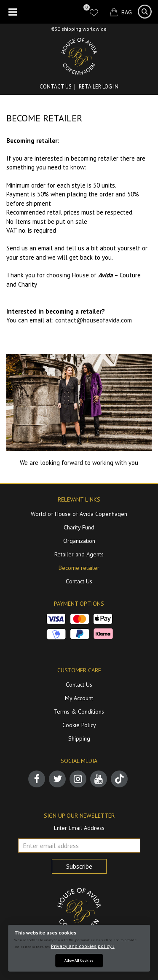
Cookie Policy (79, 725)
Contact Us (56, 87)
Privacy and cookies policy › (83, 946)
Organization (79, 541)
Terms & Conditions (79, 712)
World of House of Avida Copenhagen (79, 514)
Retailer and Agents (79, 554)
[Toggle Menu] (13, 12)
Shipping (79, 738)
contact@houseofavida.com (94, 320)
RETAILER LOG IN (99, 87)
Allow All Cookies (79, 960)
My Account (79, 698)
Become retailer (79, 568)
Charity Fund (79, 527)
